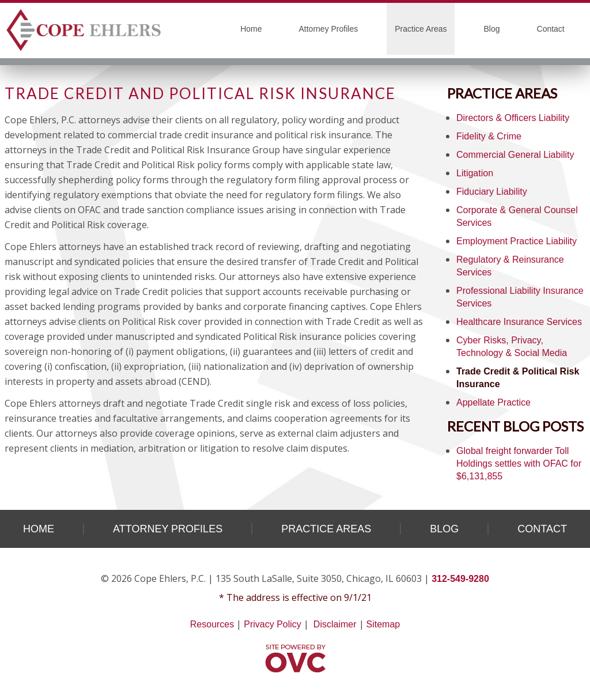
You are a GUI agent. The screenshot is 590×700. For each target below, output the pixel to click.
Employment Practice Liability (517, 241)
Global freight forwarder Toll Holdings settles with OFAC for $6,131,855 (519, 463)
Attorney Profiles (329, 29)
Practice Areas (421, 29)
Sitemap (383, 624)
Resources (212, 624)
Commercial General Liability (515, 155)
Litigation (475, 173)
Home (251, 29)
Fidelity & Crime (489, 136)
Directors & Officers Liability (513, 118)
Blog (491, 29)
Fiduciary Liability (492, 192)
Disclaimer (335, 624)
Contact (551, 29)
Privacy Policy (273, 624)
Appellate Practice (493, 402)
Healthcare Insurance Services (519, 322)
